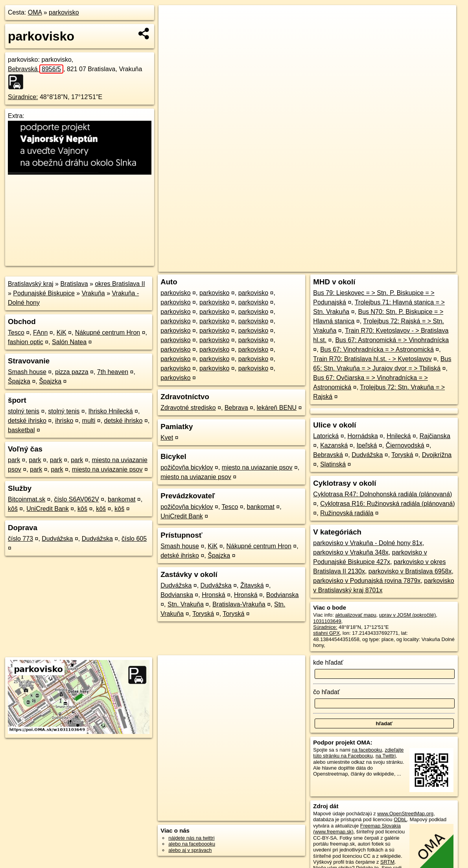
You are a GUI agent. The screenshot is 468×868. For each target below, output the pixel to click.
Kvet (167, 438)
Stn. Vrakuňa (186, 604)
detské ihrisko (27, 421)
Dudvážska (57, 539)
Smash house (27, 372)
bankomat (122, 499)
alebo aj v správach (190, 850)
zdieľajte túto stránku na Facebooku (358, 753)
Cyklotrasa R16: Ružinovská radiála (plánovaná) (387, 504)
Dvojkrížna (437, 455)
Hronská (214, 595)
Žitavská (252, 585)
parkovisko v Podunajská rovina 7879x (367, 581)
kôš (13, 509)
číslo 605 (134, 539)
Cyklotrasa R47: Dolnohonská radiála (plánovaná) (382, 494)
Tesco (16, 333)
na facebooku (367, 750)
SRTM (387, 862)
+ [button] (172, 18)
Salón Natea (69, 342)
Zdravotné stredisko (188, 408)
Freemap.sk (360, 266)
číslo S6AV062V (76, 499)
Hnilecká (399, 436)
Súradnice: (23, 97)
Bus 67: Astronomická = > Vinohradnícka (392, 340)
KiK (62, 333)
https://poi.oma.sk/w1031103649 (420, 266)
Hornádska (363, 436)
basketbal (21, 430)
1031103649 (327, 621)
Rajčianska (435, 436)
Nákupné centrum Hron (108, 333)
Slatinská (333, 464)
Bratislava (74, 284)
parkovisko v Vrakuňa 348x (351, 552)
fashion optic (26, 342)
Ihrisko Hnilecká (111, 411)
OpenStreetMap (320, 266)
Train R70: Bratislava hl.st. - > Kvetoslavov (372, 359)
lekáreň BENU (277, 408)
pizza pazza (72, 372)
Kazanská (334, 445)
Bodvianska (177, 595)
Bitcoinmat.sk (27, 499)
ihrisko (64, 421)
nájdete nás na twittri (191, 838)
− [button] (172, 31)
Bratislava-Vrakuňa (239, 604)
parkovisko (64, 12)
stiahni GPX (326, 633)
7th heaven (113, 372)
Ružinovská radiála (347, 513)
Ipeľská (367, 445)
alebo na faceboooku (192, 844)
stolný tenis (24, 411)
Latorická (326, 436)
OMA (35, 12)
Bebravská (36, 69)
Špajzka (19, 381)
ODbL (400, 819)
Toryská (203, 614)
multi (89, 421)
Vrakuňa (93, 293)
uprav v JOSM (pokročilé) (407, 615)
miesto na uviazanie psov (107, 469)
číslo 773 (20, 539)
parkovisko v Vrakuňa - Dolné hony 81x (368, 543)
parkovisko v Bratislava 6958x (410, 571)
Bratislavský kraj (31, 284)
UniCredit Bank (48, 509)
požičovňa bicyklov (187, 467)
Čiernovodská (405, 445)
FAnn (40, 333)
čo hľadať (326, 692)
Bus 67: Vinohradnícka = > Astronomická (377, 349)
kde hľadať (328, 663)
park (14, 460)
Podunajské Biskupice (44, 293)
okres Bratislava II (120, 284)
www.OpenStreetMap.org (405, 814)
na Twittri (386, 756)
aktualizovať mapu (356, 615)
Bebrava (236, 408)
